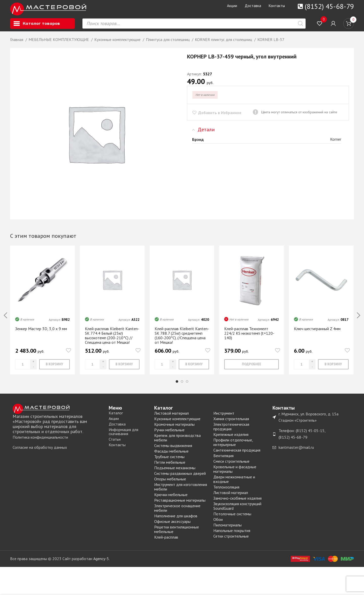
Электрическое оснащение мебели (177, 512)
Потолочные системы (232, 518)
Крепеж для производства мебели (177, 442)
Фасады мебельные (171, 455)
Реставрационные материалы (180, 504)
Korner (336, 143)
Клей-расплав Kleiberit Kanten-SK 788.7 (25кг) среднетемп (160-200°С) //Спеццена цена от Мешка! (182, 339)
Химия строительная (231, 423)
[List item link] (58, 441)
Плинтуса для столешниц (168, 44)
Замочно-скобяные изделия (237, 502)
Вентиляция (223, 460)
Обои (218, 523)
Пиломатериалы (227, 529)
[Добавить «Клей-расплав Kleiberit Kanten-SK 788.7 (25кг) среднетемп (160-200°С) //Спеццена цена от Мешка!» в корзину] (194, 368)
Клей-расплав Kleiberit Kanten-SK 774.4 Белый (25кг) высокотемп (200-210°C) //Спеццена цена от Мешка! (112, 339)
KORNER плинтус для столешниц (224, 44)
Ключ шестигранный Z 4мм (317, 332)
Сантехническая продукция (237, 454)
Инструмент (224, 417)
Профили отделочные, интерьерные (233, 446)
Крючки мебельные (171, 499)
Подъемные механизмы (175, 472)
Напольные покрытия (232, 535)
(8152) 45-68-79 (329, 6)
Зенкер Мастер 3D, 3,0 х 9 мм (41, 332)
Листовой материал (172, 417)
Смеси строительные (231, 465)
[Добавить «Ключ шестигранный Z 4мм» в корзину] (333, 368)
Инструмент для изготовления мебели (181, 491)
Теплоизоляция (226, 491)
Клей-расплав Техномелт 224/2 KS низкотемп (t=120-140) (249, 337)
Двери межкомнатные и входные (234, 483)
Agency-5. (101, 563)
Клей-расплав (166, 541)
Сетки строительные (231, 540)
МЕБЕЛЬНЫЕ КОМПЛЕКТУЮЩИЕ (59, 44)
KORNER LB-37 (271, 44)
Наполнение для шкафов (176, 520)
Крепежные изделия (231, 438)
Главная (17, 44)
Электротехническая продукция (231, 431)
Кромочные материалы (174, 428)
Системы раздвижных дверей (180, 477)
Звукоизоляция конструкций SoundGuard (237, 510)
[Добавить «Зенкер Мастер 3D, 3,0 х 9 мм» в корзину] (54, 368)
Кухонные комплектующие (118, 44)
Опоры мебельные (170, 483)
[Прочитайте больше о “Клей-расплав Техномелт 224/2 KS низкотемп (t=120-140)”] (252, 368)
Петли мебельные (170, 466)
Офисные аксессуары (172, 525)
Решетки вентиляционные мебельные (177, 533)
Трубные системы (169, 461)
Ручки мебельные (169, 434)
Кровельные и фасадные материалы (235, 473)
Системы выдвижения (173, 450)
